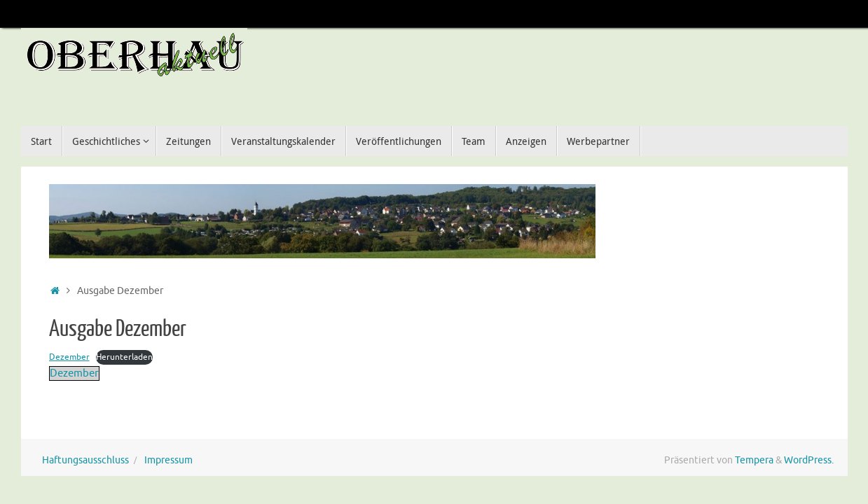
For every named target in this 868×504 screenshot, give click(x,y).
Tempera (754, 460)
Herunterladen (124, 357)
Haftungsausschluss (85, 460)
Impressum (168, 460)
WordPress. (809, 460)
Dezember (69, 357)
